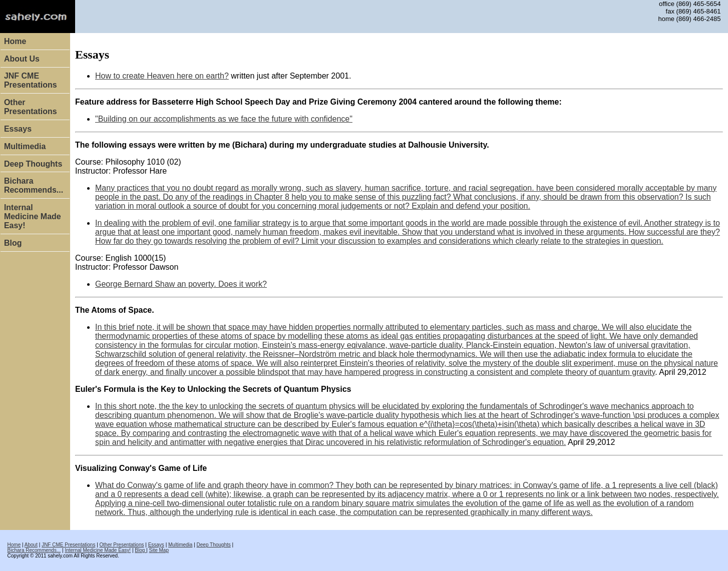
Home (15, 41)
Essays (18, 129)
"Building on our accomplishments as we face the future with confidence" (224, 119)
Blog (13, 243)
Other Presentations (31, 107)
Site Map (158, 550)
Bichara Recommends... (34, 185)
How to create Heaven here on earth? (162, 76)
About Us (22, 59)
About (31, 545)
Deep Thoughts (33, 164)
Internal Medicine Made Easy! (33, 216)
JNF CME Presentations (31, 80)
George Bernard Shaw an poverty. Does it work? (181, 284)
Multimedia (25, 146)
